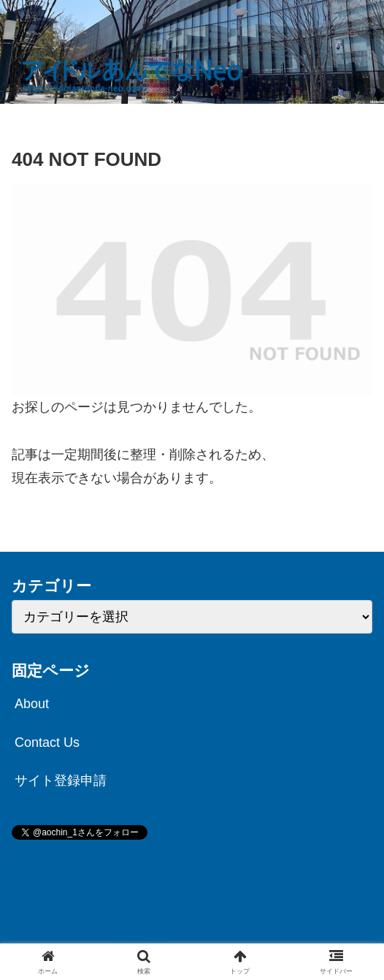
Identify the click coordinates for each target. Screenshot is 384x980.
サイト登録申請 (61, 780)
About (32, 704)
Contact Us (47, 742)
